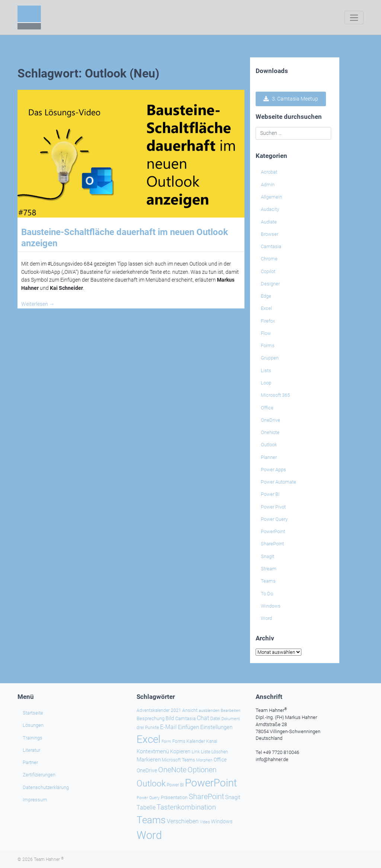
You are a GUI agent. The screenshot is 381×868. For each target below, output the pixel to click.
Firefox (268, 321)
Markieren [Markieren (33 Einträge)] (149, 759)
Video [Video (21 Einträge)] (205, 822)
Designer (270, 284)
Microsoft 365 (275, 395)
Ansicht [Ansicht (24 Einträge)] (190, 710)
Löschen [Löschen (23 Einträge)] (220, 751)
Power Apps (273, 470)
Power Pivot (273, 507)
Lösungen (33, 725)
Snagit (268, 556)
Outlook (269, 445)
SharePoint (272, 544)
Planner (269, 457)
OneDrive (270, 420)
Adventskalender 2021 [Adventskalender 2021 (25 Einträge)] (159, 710)
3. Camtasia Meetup (291, 99)
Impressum (35, 799)
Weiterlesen (38, 304)
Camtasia (271, 246)
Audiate (269, 222)
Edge (266, 296)
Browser (270, 234)
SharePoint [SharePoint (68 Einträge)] (206, 796)
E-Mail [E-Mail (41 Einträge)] (168, 727)
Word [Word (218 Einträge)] (149, 835)
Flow (266, 333)
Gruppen (270, 358)
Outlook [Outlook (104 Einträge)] (151, 783)
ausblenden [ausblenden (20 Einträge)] (209, 710)
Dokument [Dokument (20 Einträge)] (231, 718)
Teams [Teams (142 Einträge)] (151, 820)
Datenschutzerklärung (46, 787)
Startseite (33, 713)
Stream (269, 569)
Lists (266, 370)
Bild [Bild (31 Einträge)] (170, 718)
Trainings (33, 737)
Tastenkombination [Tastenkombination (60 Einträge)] (186, 807)
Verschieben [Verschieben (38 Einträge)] (183, 821)
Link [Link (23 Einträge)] (196, 751)
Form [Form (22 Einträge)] (166, 741)
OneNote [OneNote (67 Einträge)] (172, 769)
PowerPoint (273, 531)
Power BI (270, 494)
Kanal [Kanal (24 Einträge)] (212, 741)
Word (266, 618)
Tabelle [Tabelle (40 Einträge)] (146, 807)
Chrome (269, 259)
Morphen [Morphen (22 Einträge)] (204, 760)
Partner (30, 762)
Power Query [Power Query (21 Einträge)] (148, 797)
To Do (267, 594)
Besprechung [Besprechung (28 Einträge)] (151, 718)
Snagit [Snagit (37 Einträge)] (233, 797)
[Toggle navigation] (354, 18)
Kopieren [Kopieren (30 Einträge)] (180, 751)
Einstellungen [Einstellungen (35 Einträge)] (216, 727)
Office (267, 408)
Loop (266, 383)
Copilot (268, 271)
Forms (268, 346)
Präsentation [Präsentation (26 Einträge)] (174, 797)
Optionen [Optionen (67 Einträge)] (202, 769)
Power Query (274, 519)
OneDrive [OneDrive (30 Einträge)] (147, 770)
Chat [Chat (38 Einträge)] (203, 718)
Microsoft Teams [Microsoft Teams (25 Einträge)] (178, 760)
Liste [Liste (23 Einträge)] (206, 751)
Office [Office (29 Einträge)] (220, 759)
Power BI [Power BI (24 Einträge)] (175, 785)
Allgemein (271, 197)
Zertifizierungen (39, 775)
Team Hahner (49, 859)
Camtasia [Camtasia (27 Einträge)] (185, 718)
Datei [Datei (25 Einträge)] (215, 718)
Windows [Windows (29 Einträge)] (222, 821)
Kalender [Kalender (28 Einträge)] (196, 741)
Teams (268, 581)
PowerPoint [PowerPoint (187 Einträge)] (211, 783)
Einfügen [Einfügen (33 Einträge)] (188, 727)
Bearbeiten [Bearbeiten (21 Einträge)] (230, 710)
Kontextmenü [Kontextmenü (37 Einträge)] (153, 751)
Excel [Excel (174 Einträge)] (148, 739)
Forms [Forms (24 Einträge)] (179, 741)
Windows (271, 606)
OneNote (270, 432)
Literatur (31, 750)
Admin (268, 185)
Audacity (270, 209)
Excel (266, 308)
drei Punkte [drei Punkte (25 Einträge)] (148, 728)
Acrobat (269, 172)
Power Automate (278, 482)
